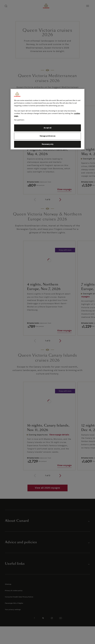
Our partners (19, 120)
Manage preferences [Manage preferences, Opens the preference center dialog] (47, 136)
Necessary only (47, 144)
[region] (47, 119)
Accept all (48, 128)
